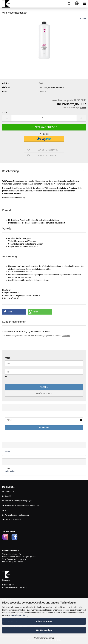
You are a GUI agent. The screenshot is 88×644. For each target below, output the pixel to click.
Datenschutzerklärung (19, 615)
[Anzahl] (44, 118)
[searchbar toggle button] (69, 4)
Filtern (44, 387)
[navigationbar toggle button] (84, 4)
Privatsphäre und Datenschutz (17, 515)
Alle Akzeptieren (44, 621)
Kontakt (8, 496)
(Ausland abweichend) (55, 88)
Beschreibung (10, 171)
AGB (6, 510)
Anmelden (66, 336)
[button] (7, 118)
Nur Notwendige (44, 630)
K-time (83, 19)
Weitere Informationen (44, 638)
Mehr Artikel (10, 471)
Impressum (9, 491)
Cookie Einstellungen (13, 520)
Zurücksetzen (44, 393)
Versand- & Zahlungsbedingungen (18, 501)
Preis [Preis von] (7, 358)
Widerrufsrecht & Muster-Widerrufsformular (22, 506)
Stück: (5, 113)
